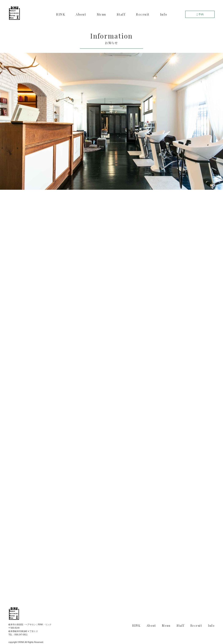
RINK (61, 14)
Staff (121, 14)
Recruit (143, 14)
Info (164, 14)
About (81, 14)
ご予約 (200, 14)
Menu (101, 14)
